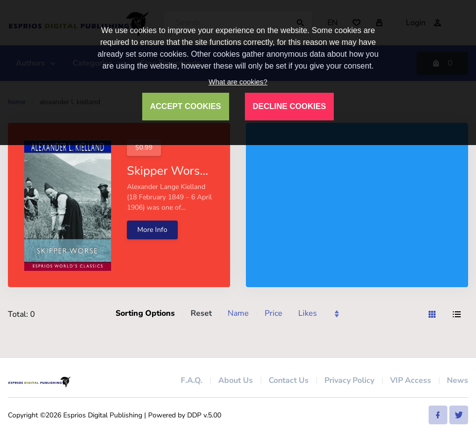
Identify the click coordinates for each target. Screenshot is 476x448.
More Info (152, 230)
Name (238, 313)
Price (274, 313)
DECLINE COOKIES (289, 106)
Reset (201, 313)
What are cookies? (238, 82)
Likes (308, 313)
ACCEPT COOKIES (186, 106)
